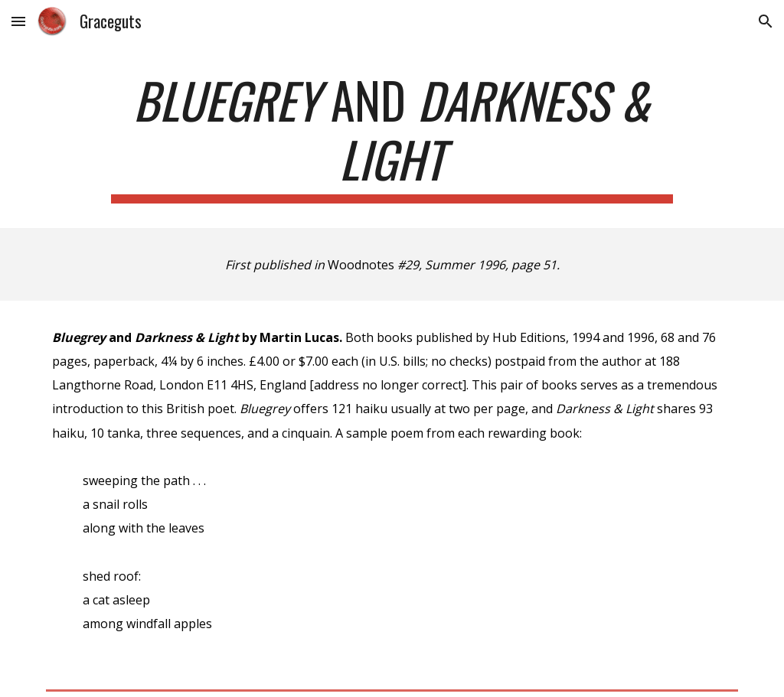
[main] (392, 137)
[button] (18, 21)
